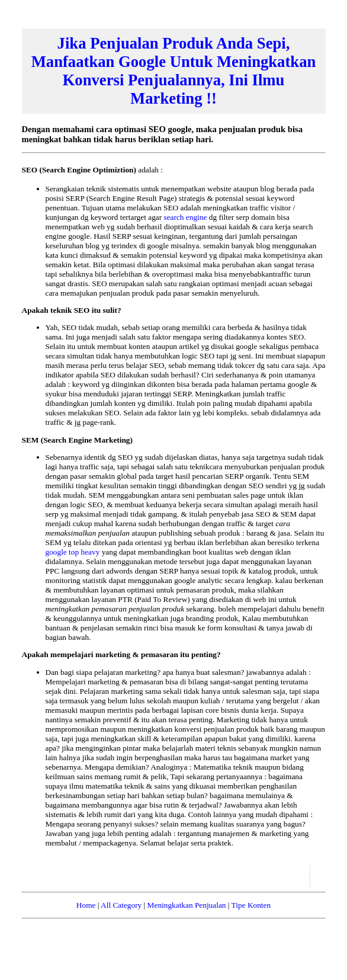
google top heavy (74, 552)
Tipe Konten (251, 905)
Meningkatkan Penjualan (187, 905)
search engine (186, 217)
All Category (121, 905)
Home (86, 905)
